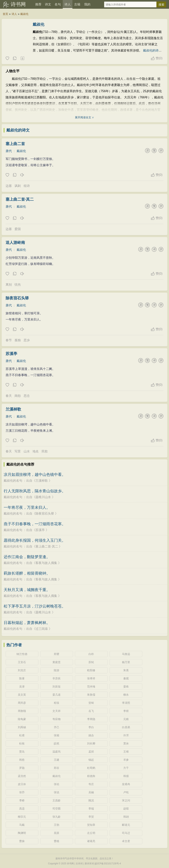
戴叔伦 (24, 14)
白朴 (91, 654)
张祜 (57, 784)
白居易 (126, 727)
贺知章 (91, 825)
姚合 (91, 735)
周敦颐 (22, 711)
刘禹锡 (22, 727)
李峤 (22, 800)
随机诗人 (22, 58)
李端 (91, 809)
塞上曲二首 (15, 144)
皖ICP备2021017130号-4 (108, 864)
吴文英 (22, 695)
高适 (22, 809)
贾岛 (22, 752)
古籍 (77, 4)
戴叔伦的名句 (13, 481)
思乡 (27, 340)
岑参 (126, 760)
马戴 (22, 825)
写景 (18, 451)
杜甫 (22, 735)
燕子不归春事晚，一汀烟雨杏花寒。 (35, 524)
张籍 (57, 735)
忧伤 (18, 285)
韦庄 (91, 784)
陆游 (57, 670)
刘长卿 (91, 743)
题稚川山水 (43, 497)
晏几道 (57, 695)
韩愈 (22, 760)
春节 (9, 340)
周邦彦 (22, 703)
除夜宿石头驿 (17, 298)
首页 (5, 14)
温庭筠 (57, 752)
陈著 (22, 678)
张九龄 (57, 817)
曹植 (57, 841)
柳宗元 (22, 817)
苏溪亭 (11, 354)
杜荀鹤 (91, 768)
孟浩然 (22, 776)
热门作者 (14, 645)
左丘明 (91, 833)
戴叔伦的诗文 (18, 130)
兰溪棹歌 (13, 409)
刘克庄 (22, 670)
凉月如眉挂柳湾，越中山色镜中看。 (35, 474)
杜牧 (22, 743)
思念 (27, 396)
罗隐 (22, 768)
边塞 (9, 186)
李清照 (126, 703)
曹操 (22, 841)
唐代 (9, 151)
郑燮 (57, 654)
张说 (57, 792)
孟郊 (91, 752)
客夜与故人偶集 (46, 563)
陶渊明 (22, 833)
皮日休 (22, 784)
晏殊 (126, 687)
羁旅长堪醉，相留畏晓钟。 (27, 573)
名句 (58, 4)
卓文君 (126, 841)
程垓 (57, 703)
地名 (36, 451)
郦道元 (126, 825)
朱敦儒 (91, 695)
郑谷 (57, 768)
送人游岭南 (15, 242)
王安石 (22, 662)
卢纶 (126, 792)
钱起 (91, 760)
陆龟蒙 (22, 719)
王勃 (57, 825)
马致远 (126, 654)
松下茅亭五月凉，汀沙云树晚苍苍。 (35, 606)
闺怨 (18, 396)
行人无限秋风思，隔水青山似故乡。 (35, 491)
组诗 (27, 186)
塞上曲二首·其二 (20, 199)
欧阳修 (91, 670)
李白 (91, 727)
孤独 (18, 340)
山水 (27, 451)
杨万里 (126, 662)
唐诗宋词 (89, 864)
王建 (57, 760)
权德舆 (91, 776)
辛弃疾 (57, 678)
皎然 (57, 743)
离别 (9, 285)
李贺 (91, 817)
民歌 (45, 451)
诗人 (68, 4)
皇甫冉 (126, 784)
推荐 (38, 4)
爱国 (18, 229)
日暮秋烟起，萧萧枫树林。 (27, 623)
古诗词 (79, 864)
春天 (9, 396)
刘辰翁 (57, 687)
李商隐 (91, 719)
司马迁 (126, 833)
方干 (126, 768)
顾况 (91, 800)
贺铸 (91, 703)
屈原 (57, 833)
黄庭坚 (57, 662)
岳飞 (91, 711)
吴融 (91, 792)
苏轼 (91, 662)
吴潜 (22, 687)
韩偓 (126, 776)
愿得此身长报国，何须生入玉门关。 (35, 540)
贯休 (126, 743)
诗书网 (18, 4)
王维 (126, 752)
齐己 (57, 727)
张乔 (22, 792)
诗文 (48, 4)
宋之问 (126, 800)
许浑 (126, 735)
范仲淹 (91, 687)
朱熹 (126, 670)
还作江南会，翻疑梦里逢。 (27, 557)
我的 (87, 4)
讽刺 (18, 186)
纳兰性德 (22, 654)
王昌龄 (57, 800)
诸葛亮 (91, 841)
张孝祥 (91, 678)
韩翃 (126, 817)
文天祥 (57, 711)
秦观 (126, 678)
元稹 (126, 719)
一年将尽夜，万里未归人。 (27, 507)
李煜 (126, 711)
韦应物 (57, 719)
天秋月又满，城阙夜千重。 (27, 590)
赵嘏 (126, 809)
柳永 (126, 695)
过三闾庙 (42, 629)
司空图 (57, 809)
